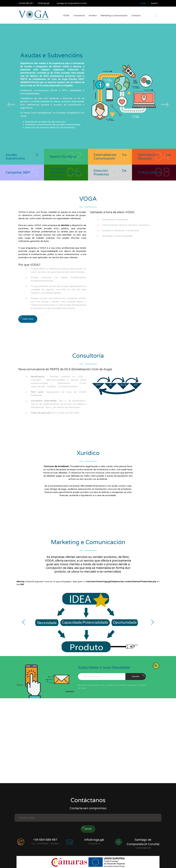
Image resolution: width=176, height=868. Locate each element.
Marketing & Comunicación (114, 15)
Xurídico (93, 15)
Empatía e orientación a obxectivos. (121, 230)
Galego (143, 3)
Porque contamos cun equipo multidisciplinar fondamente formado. (58, 279)
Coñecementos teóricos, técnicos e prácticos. (126, 225)
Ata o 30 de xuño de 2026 (55, 413)
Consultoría (79, 15)
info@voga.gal (44, 3)
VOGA (66, 15)
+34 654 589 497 (45, 840)
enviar (138, 676)
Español (154, 3)
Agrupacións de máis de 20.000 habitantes (58, 394)
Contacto (136, 15)
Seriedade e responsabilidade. (118, 236)
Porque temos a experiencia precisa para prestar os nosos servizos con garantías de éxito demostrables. (58, 270)
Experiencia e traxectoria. (115, 219)
